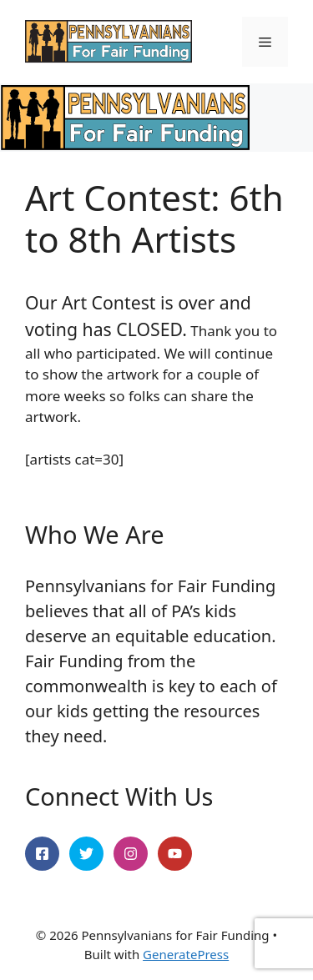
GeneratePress (186, 954)
